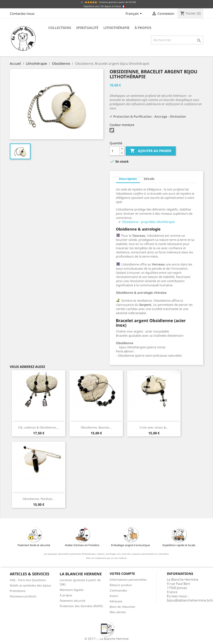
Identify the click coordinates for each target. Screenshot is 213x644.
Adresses (116, 601)
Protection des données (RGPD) (81, 606)
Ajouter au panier (151, 151)
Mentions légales (72, 590)
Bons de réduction (122, 607)
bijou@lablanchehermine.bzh (190, 600)
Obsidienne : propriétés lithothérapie (148, 222)
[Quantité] (115, 151)
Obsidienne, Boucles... (96, 427)
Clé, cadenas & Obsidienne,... (39, 427)
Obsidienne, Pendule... (39, 499)
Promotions (18, 591)
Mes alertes (118, 612)
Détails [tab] (149, 179)
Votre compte (122, 574)
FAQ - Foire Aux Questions (28, 580)
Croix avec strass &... (154, 427)
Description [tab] (128, 179)
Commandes (118, 590)
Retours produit (121, 585)
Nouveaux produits (23, 596)
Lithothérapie (116, 28)
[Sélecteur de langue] (134, 14)
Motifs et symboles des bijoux (30, 585)
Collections (60, 28)
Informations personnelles (128, 580)
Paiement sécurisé (72, 601)
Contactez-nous (22, 14)
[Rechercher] (177, 40)
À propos (143, 28)
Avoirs (114, 596)
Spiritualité (87, 28)
